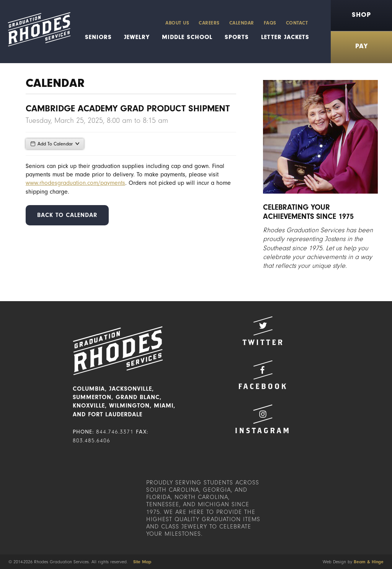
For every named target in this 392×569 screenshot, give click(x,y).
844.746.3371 (115, 432)
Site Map (142, 562)
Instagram (262, 419)
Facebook (262, 375)
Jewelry (137, 37)
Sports (237, 37)
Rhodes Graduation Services (35, 32)
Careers (209, 23)
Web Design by (353, 562)
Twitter (262, 331)
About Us (177, 23)
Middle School (187, 37)
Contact (297, 23)
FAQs (270, 23)
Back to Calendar (67, 215)
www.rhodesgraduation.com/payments (75, 183)
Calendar (242, 23)
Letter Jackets (285, 37)
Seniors (98, 37)
